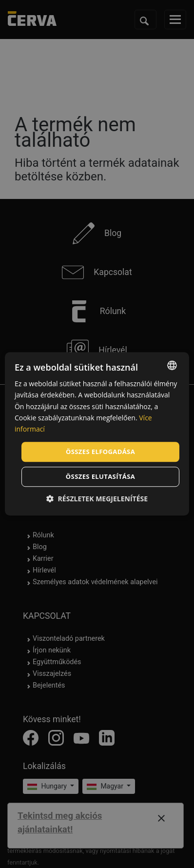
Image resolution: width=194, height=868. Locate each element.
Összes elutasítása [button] (100, 477)
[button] (97, 499)
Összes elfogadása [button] (100, 452)
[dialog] (97, 434)
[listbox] (172, 365)
